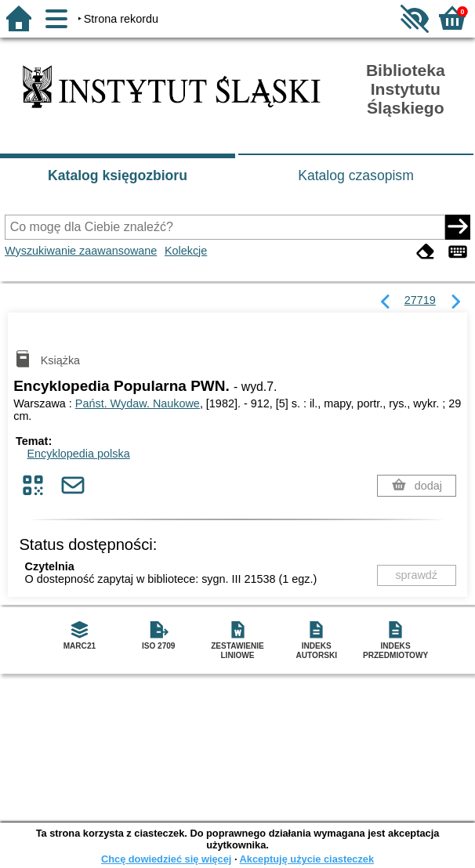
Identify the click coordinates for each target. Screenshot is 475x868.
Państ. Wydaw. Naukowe (138, 403)
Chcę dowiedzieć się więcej (166, 859)
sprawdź (416, 575)
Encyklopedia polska (78, 454)
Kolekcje (186, 251)
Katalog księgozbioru (118, 175)
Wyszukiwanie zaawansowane (81, 251)
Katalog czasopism (356, 175)
